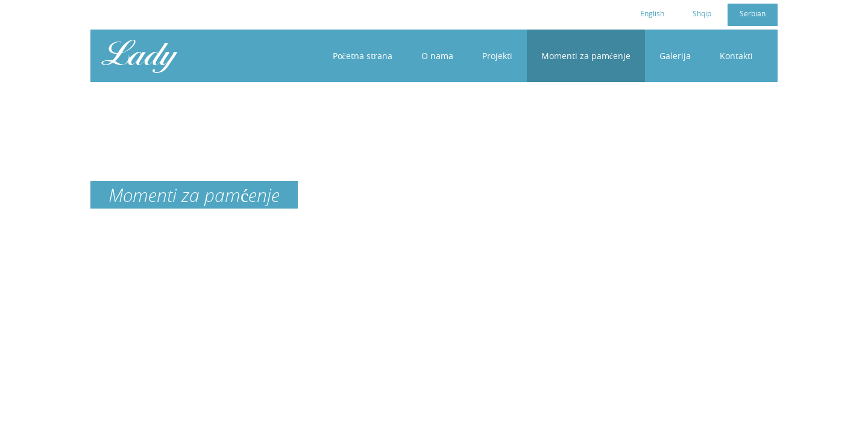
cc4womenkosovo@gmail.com (171, 13)
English (652, 13)
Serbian (753, 13)
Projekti (497, 56)
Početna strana (363, 56)
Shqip (702, 13)
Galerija (675, 56)
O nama (437, 56)
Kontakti (736, 56)
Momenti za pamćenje (586, 56)
